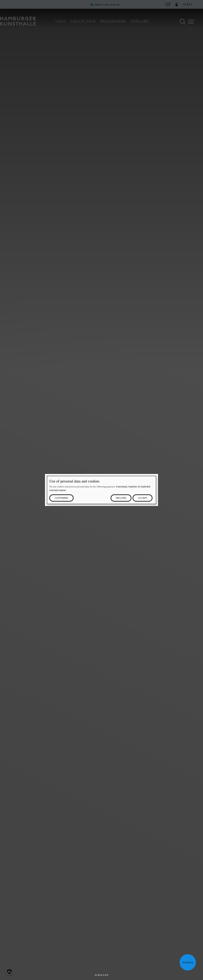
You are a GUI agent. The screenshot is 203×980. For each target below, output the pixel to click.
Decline (121, 498)
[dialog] (101, 490)
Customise (61, 498)
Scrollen (101, 975)
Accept (143, 498)
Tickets (186, 963)
